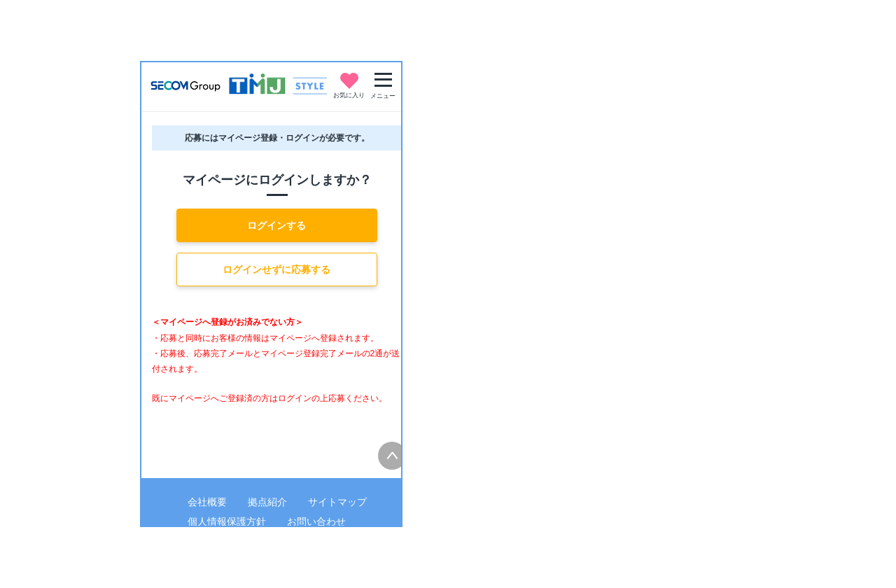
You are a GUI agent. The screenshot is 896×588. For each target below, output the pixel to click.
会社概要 (207, 502)
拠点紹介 (267, 502)
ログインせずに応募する (276, 269)
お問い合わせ (316, 521)
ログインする (276, 225)
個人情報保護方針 (227, 521)
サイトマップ (337, 502)
